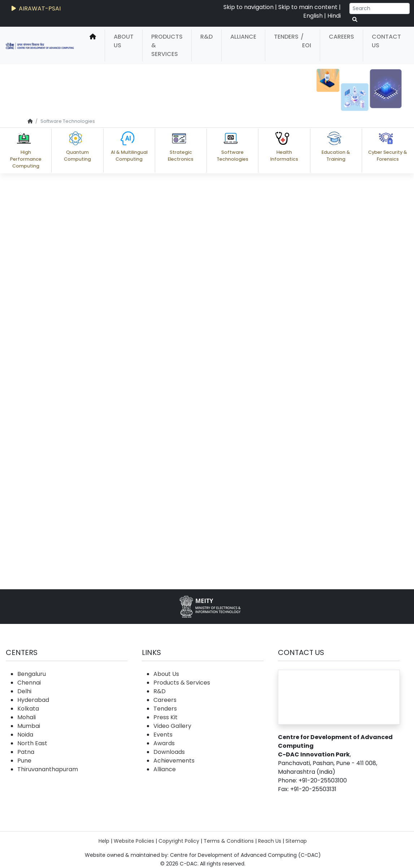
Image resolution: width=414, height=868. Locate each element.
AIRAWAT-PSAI (35, 8)
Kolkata (28, 709)
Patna (26, 752)
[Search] (380, 8)
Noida (25, 735)
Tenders (286, 37)
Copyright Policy (179, 841)
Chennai (29, 683)
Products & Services (167, 45)
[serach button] (355, 20)
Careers (341, 37)
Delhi (24, 691)
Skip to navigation (249, 7)
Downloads (169, 752)
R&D (206, 37)
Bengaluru (32, 674)
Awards (164, 743)
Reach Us (270, 841)
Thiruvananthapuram (48, 769)
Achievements (174, 761)
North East (32, 743)
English (313, 16)
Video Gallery (172, 726)
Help (104, 841)
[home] (93, 45)
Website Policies (134, 841)
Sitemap (296, 841)
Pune (24, 761)
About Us (124, 41)
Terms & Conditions (229, 841)
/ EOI (306, 41)
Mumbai (29, 726)
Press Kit (165, 717)
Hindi (334, 16)
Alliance (243, 37)
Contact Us (386, 41)
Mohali (27, 717)
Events (163, 735)
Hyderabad (33, 700)
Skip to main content (308, 7)
